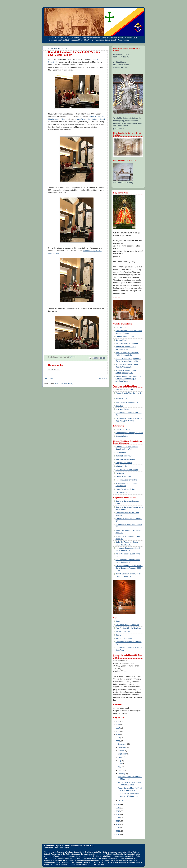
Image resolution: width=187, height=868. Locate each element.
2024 (118, 728)
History (118, 635)
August (121, 757)
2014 (118, 821)
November (122, 747)
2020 (118, 741)
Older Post (103, 378)
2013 (118, 824)
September (123, 754)
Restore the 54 (121, 399)
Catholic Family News (124, 456)
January (121, 800)
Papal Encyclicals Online (125, 489)
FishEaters (120, 473)
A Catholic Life (121, 466)
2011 (118, 831)
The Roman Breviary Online (126, 480)
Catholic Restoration (123, 476)
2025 (118, 725)
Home (76, 378)
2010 (118, 834)
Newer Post (49, 378)
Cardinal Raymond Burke (125, 337)
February (122, 774)
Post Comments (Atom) (64, 383)
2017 (118, 811)
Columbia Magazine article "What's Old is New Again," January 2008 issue (129, 568)
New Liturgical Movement (125, 459)
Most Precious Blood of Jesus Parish (91, 119)
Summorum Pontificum (124, 390)
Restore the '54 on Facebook (127, 402)
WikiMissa (119, 406)
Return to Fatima (122, 436)
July (120, 761)
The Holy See (121, 327)
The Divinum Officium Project (127, 470)
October (121, 751)
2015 (118, 818)
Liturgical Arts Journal (124, 463)
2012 (118, 828)
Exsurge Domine (122, 340)
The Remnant (121, 453)
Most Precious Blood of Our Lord (128, 628)
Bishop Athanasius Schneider (127, 344)
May (120, 767)
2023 (118, 731)
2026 (118, 721)
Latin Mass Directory (123, 409)
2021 (118, 738)
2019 (118, 805)
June (120, 764)
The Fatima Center (123, 429)
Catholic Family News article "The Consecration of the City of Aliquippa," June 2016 (129, 379)
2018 (118, 808)
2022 (118, 734)
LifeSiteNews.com (123, 493)
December (122, 744)
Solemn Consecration (124, 638)
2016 (118, 815)
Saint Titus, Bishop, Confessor (127, 625)
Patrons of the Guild (123, 631)
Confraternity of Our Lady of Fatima (129, 433)
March (121, 770)
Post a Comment (53, 370)
